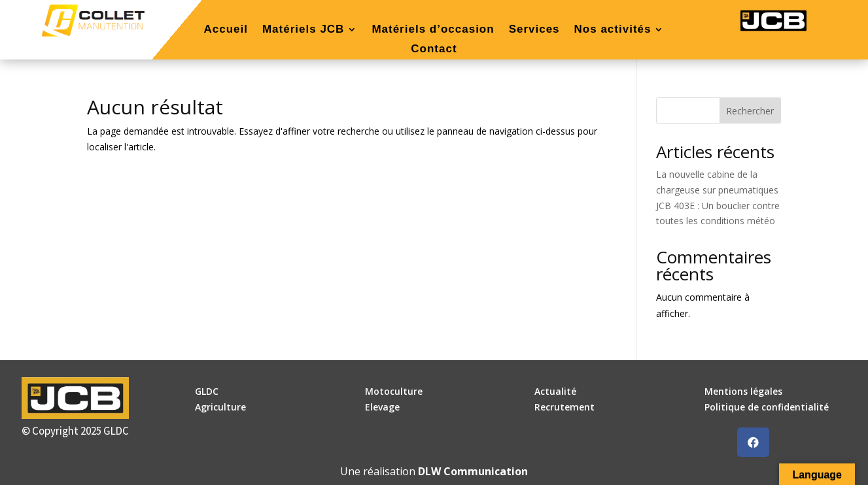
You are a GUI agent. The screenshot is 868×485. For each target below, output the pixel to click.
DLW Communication (473, 471)
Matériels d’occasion (433, 30)
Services (534, 30)
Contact (434, 50)
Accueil (225, 30)
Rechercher (750, 111)
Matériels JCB (303, 30)
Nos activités (613, 30)
